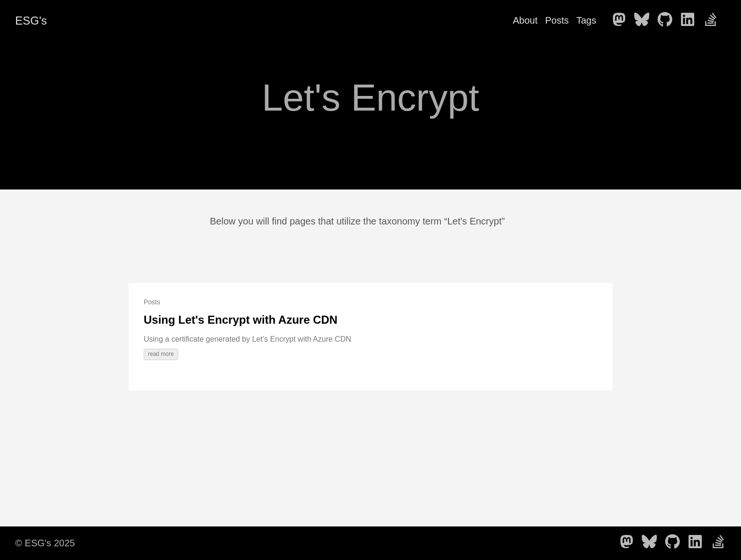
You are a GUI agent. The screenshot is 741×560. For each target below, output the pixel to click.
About (525, 20)
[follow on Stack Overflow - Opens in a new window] (714, 20)
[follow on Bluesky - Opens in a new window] (645, 20)
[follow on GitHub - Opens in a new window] (668, 20)
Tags (586, 20)
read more (161, 354)
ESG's (31, 21)
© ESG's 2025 (45, 543)
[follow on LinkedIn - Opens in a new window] (690, 20)
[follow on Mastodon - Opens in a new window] (622, 20)
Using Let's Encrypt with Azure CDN (241, 320)
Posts (557, 20)
